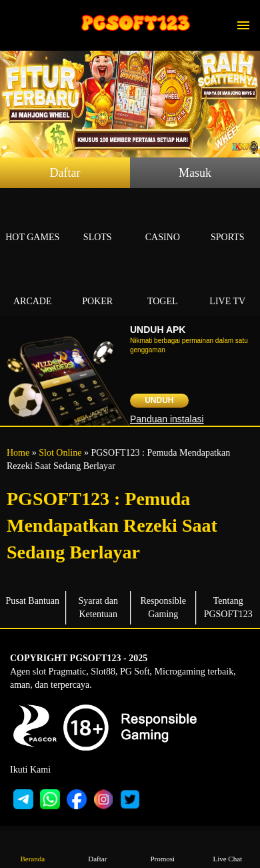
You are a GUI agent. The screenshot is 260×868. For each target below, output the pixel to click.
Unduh (159, 400)
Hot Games (33, 222)
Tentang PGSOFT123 (228, 607)
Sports (228, 222)
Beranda (33, 849)
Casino (163, 222)
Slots (98, 222)
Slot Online (60, 453)
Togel (163, 286)
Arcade (33, 286)
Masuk (195, 173)
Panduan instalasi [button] (167, 419)
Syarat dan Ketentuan (98, 607)
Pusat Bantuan (33, 601)
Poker (98, 286)
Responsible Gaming (163, 607)
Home (18, 453)
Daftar (65, 173)
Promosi (163, 849)
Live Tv (228, 286)
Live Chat (227, 849)
